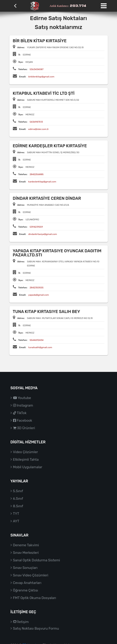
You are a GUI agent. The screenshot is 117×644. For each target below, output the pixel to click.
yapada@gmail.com (39, 295)
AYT (16, 521)
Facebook (23, 421)
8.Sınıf (18, 506)
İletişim (21, 622)
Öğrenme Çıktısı (26, 590)
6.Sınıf (18, 499)
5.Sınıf (18, 491)
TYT (16, 514)
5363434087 (36, 69)
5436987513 (36, 122)
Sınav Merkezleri (26, 553)
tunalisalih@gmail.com (40, 347)
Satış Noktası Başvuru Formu (36, 628)
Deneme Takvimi (26, 545)
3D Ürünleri (24, 428)
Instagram (23, 405)
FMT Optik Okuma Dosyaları (35, 598)
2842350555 (36, 288)
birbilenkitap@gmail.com (41, 77)
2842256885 (37, 174)
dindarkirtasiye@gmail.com (43, 234)
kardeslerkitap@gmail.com (42, 182)
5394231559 (36, 227)
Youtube (22, 398)
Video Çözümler (26, 452)
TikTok (20, 413)
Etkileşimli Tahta (26, 460)
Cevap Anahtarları (27, 583)
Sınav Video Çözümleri (31, 575)
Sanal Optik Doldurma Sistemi (37, 560)
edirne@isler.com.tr (39, 129)
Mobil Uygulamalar (28, 467)
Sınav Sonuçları (25, 568)
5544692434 (36, 340)
